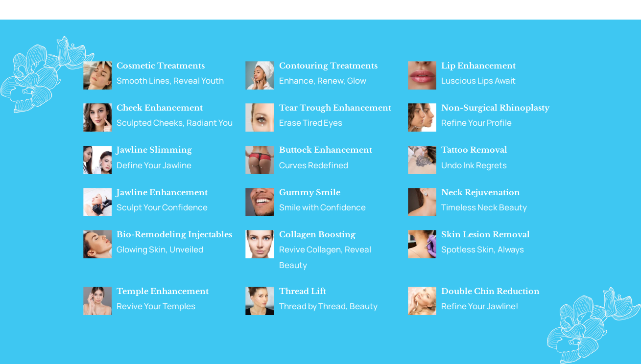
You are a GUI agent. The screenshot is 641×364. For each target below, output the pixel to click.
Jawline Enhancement (162, 192)
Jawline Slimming (154, 150)
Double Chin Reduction (490, 291)
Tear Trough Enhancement (335, 108)
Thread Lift (303, 291)
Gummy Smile (310, 192)
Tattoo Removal (474, 150)
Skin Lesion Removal (486, 234)
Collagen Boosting (317, 234)
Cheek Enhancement (160, 108)
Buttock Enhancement (326, 150)
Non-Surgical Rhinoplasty (495, 108)
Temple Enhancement (163, 291)
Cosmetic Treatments (161, 66)
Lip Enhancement (478, 66)
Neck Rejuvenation (481, 192)
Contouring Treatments (328, 66)
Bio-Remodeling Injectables (174, 234)
